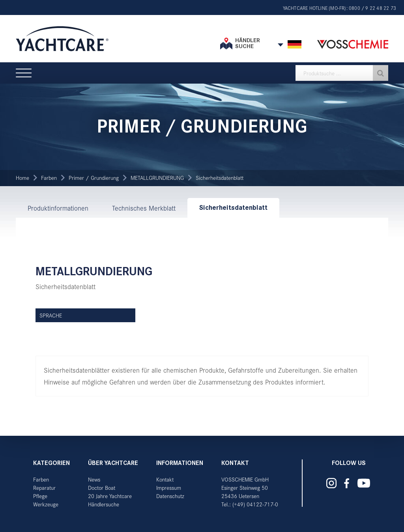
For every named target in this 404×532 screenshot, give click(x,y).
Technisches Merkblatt (144, 208)
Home (22, 178)
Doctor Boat (102, 488)
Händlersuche (104, 504)
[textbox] (342, 73)
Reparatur (44, 488)
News (94, 479)
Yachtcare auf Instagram (331, 483)
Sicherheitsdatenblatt (220, 178)
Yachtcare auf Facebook (346, 483)
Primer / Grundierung (94, 178)
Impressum (169, 488)
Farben (49, 178)
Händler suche (248, 43)
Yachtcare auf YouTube (364, 483)
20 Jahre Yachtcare (110, 496)
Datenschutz (170, 496)
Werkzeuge (46, 504)
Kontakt (165, 479)
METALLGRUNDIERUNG (157, 178)
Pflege (40, 496)
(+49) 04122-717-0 (255, 504)
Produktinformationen (58, 208)
